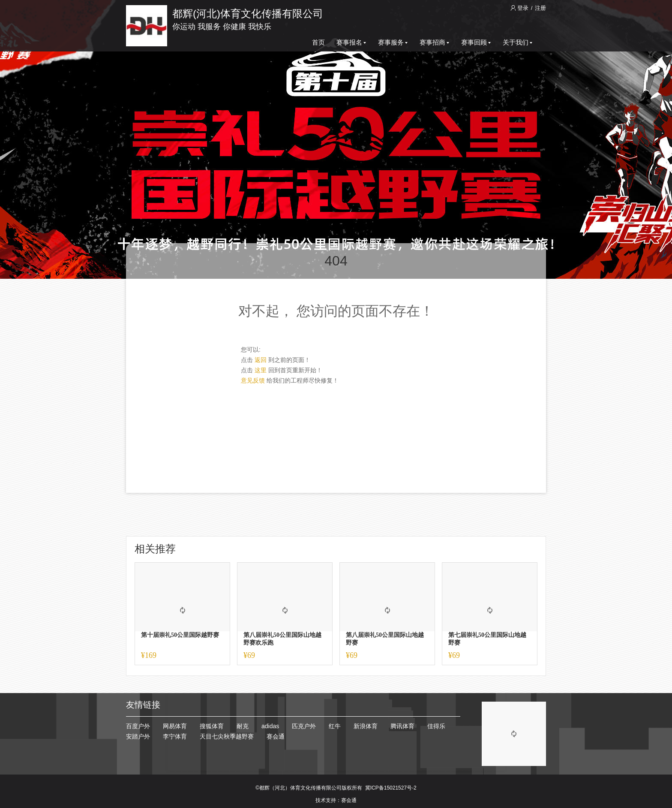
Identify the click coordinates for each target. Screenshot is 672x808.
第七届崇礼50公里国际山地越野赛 (487, 639)
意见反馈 (253, 380)
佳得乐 (436, 726)
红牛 (335, 726)
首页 (318, 42)
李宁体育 (175, 736)
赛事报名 (351, 42)
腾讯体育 (402, 726)
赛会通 (276, 736)
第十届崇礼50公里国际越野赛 (180, 635)
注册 (540, 8)
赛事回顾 (476, 42)
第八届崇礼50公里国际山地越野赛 (385, 639)
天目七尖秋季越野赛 (227, 736)
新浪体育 (366, 726)
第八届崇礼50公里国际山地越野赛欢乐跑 (282, 639)
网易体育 (175, 726)
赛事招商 (434, 42)
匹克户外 (304, 726)
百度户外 (138, 726)
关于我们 (517, 42)
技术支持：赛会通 (336, 800)
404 (336, 261)
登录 (520, 8)
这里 (261, 370)
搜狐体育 (212, 726)
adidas (270, 726)
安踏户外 (138, 736)
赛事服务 (393, 42)
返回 (261, 360)
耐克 (243, 726)
